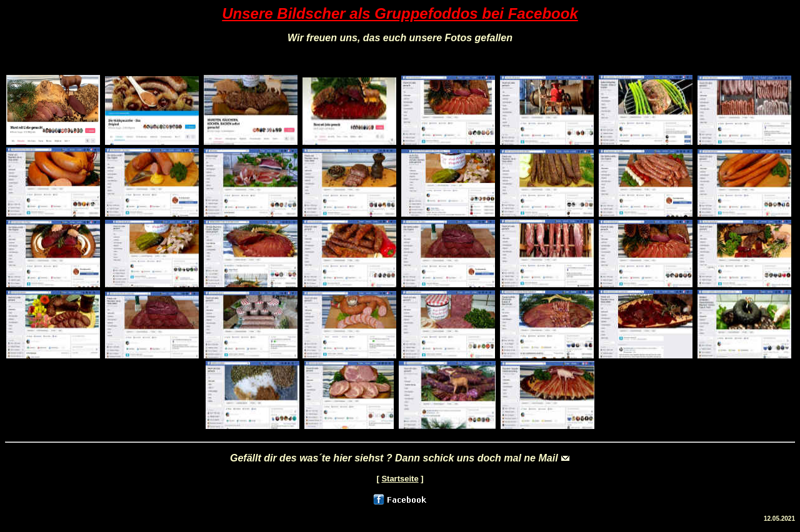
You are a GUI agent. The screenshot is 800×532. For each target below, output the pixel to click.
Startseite (400, 479)
